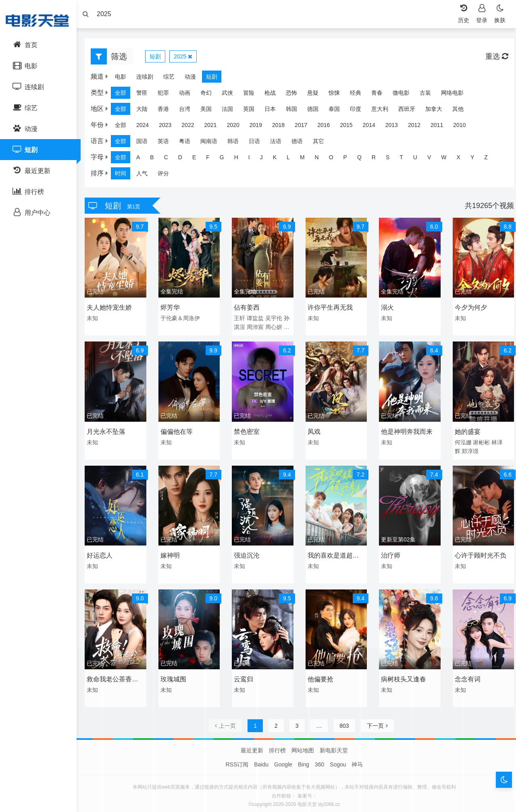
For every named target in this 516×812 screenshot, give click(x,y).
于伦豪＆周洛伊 (183, 319)
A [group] (142, 159)
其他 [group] (462, 111)
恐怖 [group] (295, 95)
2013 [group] (396, 127)
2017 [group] (305, 127)
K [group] (279, 159)
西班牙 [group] (411, 111)
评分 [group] (167, 175)
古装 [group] (429, 95)
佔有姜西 (248, 308)
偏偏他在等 (179, 430)
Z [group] (490, 159)
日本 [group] (274, 111)
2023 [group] (169, 127)
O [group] (335, 159)
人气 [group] (146, 175)
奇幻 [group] (210, 95)
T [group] (405, 159)
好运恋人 (104, 552)
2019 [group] (260, 127)
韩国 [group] (295, 111)
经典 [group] (360, 95)
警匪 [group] (146, 95)
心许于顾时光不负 (478, 552)
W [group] (448, 159)
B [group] (156, 159)
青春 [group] (381, 95)
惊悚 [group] (338, 95)
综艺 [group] (173, 79)
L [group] (292, 159)
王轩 (241, 319)
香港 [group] (167, 111)
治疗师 (389, 552)
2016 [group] (328, 127)
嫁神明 (173, 552)
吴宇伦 (275, 319)
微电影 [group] (405, 95)
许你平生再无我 (330, 308)
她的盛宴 (465, 430)
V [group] (433, 159)
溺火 (386, 308)
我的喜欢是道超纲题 (333, 554)
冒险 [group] (253, 95)
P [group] (349, 159)
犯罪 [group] (167, 95)
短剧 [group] (216, 79)
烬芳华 (173, 308)
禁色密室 (248, 430)
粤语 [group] (189, 143)
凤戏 (314, 430)
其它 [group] (322, 143)
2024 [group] (147, 127)
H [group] (240, 159)
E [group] (198, 159)
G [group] (226, 159)
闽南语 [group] (213, 143)
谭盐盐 (256, 319)
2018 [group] (282, 127)
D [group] (184, 159)
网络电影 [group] (456, 95)
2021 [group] (214, 127)
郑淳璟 (468, 450)
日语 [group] (258, 143)
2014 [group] (373, 127)
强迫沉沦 (248, 552)
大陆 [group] (146, 111)
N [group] (321, 159)
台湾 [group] (189, 111)
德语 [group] (301, 143)
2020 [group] (237, 127)
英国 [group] (253, 111)
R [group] (378, 159)
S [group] (392, 159)
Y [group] (476, 159)
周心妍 (275, 327)
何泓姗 (460, 441)
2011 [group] (441, 127)
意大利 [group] (384, 111)
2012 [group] (418, 127)
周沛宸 (256, 327)
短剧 (159, 58)
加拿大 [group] (438, 111)
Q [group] (363, 159)
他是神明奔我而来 (406, 430)
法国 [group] (231, 111)
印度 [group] (360, 111)
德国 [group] (317, 111)
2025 (187, 58)
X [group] (463, 159)
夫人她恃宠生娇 (113, 308)
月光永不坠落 (110, 430)
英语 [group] (167, 143)
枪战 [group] (274, 95)
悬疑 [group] (317, 95)
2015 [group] (350, 127)
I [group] (253, 159)
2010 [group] (463, 127)
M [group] (306, 159)
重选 (493, 58)
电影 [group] (125, 79)
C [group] (170, 159)
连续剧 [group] (149, 79)
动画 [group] (189, 95)
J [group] (265, 159)
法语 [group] (280, 143)
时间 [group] (125, 175)
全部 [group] (125, 95)
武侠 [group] (231, 95)
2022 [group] (192, 127)
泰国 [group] (338, 111)
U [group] (419, 159)
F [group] (212, 159)
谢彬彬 (479, 441)
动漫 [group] (194, 79)
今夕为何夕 (468, 308)
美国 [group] (210, 111)
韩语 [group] (237, 143)
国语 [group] (146, 143)
